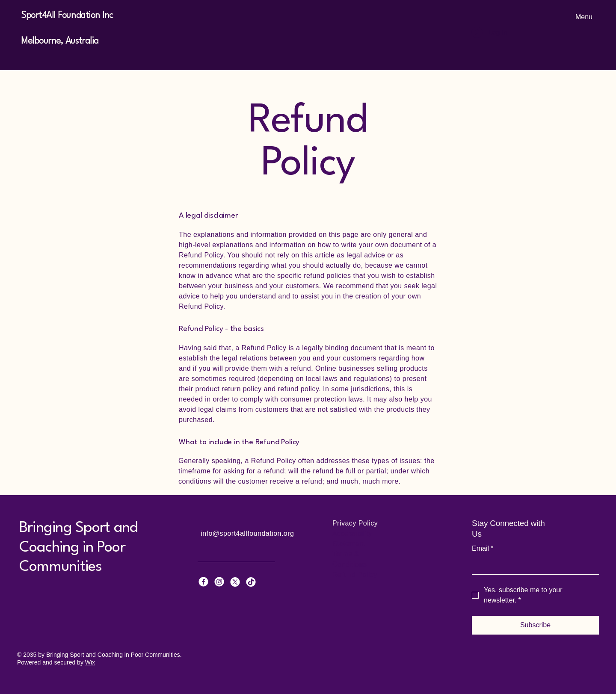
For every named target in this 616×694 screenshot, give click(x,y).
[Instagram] (219, 582)
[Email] (533, 566)
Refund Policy (355, 574)
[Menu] (582, 17)
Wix (90, 662)
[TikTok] (251, 582)
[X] (235, 582)
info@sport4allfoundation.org (247, 533)
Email (483, 549)
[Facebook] (203, 582)
